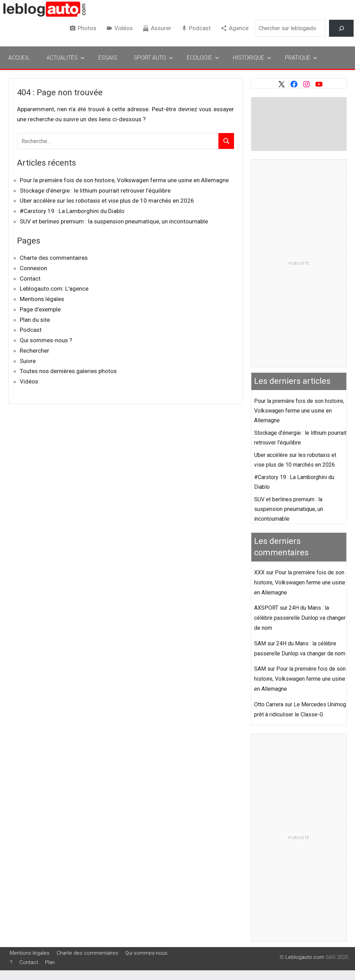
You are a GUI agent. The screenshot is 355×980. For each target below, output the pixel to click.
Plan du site (35, 320)
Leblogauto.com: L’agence (54, 289)
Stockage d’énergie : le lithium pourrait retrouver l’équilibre (95, 191)
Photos (87, 28)
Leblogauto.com (305, 957)
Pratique (301, 58)
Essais (108, 58)
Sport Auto (153, 58)
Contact (30, 279)
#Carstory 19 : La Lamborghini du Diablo (72, 211)
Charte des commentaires (54, 258)
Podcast (200, 28)
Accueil (19, 58)
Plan (50, 962)
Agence (239, 28)
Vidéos (124, 28)
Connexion (33, 268)
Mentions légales (42, 299)
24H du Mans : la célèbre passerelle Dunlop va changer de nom (300, 618)
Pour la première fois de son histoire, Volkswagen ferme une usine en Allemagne (124, 180)
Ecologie (203, 58)
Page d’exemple (40, 309)
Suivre (28, 361)
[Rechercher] (341, 28)
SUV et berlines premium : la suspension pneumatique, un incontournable (114, 221)
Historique (252, 58)
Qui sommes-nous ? (46, 340)
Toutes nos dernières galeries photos (68, 371)
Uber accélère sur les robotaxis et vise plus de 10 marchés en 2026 (107, 201)
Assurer (161, 28)
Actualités (66, 58)
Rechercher (34, 351)
